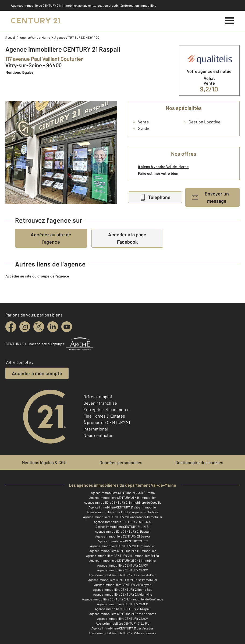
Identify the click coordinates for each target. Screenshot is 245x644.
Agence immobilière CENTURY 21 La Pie (122, 623)
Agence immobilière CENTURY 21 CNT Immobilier (123, 560)
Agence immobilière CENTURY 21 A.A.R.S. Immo (123, 493)
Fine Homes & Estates (104, 416)
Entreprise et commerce (106, 409)
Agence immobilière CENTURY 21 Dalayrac (123, 585)
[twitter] (39, 327)
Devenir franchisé (100, 403)
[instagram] (25, 327)
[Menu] (230, 21)
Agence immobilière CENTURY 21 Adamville (122, 594)
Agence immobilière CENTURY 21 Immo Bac (123, 589)
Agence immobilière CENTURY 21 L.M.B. (122, 526)
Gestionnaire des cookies (199, 462)
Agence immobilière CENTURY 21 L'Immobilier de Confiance (122, 599)
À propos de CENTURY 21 (107, 422)
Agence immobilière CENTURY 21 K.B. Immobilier (122, 497)
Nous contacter (98, 435)
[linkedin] (53, 327)
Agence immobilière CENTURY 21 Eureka (122, 536)
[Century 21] (36, 21)
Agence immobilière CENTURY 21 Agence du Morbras (122, 512)
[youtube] (67, 327)
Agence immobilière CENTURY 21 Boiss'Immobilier (123, 580)
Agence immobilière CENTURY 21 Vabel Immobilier (123, 507)
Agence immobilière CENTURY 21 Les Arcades (122, 628)
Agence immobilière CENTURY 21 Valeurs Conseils (122, 633)
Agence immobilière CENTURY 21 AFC (122, 604)
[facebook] (11, 327)
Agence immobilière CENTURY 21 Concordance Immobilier (123, 517)
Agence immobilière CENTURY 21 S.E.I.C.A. (123, 522)
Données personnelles (121, 462)
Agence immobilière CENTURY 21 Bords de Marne (123, 614)
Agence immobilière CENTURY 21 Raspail (123, 531)
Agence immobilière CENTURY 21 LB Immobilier (122, 546)
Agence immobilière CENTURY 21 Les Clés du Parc (122, 575)
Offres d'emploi (98, 396)
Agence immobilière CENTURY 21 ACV (122, 565)
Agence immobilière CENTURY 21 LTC (122, 541)
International (96, 429)
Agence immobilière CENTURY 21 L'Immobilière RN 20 (122, 556)
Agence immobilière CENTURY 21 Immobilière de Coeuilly (123, 502)
